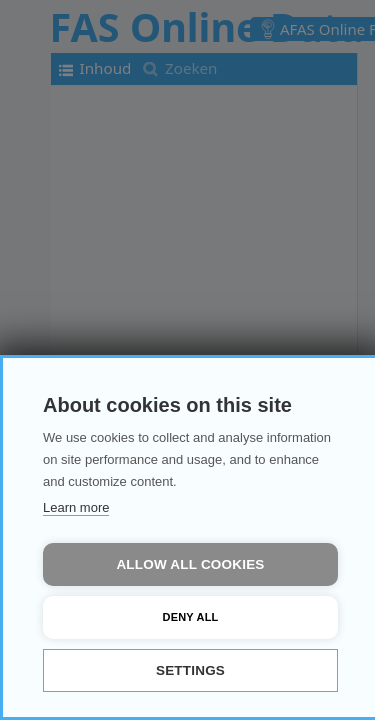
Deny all (191, 617)
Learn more (76, 507)
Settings (190, 670)
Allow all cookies (190, 564)
